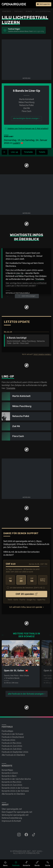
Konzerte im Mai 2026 (12, 782)
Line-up (14, 152)
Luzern (16, 143)
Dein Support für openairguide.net (17, 812)
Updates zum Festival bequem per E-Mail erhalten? (28, 129)
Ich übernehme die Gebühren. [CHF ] (26, 588)
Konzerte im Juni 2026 (12, 785)
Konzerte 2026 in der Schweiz (15, 791)
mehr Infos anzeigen (27, 296)
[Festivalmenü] (5, 152)
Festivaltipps (7, 731)
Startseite (7, 12)
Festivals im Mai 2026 (12, 743)
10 (10, 580)
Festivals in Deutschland (13, 737)
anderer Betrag (43, 580)
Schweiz (29, 12)
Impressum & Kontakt (11, 821)
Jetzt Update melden (42, 354)
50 (32, 580)
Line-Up (20, 273)
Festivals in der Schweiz (13, 734)
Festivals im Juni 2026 (12, 746)
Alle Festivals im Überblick (13, 755)
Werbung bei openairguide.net (15, 815)
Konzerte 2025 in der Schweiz (15, 788)
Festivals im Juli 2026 (12, 749)
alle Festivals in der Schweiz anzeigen (26, 694)
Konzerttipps (7, 770)
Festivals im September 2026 (15, 752)
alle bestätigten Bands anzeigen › (26, 118)
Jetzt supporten (44, 4)
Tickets (42, 152)
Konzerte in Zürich (10, 773)
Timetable (28, 152)
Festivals (18, 12)
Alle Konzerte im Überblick (13, 794)
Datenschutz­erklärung (12, 818)
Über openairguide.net (12, 809)
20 (21, 580)
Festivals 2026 (8, 740)
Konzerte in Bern (9, 776)
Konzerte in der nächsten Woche (16, 779)
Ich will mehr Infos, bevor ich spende (26, 607)
